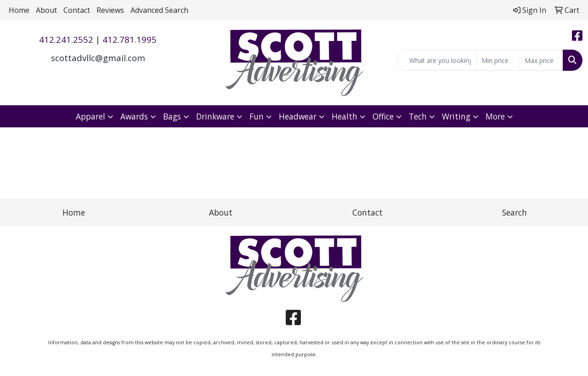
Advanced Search (159, 10)
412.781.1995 (130, 39)
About (46, 10)
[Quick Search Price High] (541, 60)
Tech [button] (418, 116)
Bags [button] (172, 116)
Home (19, 10)
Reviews (110, 10)
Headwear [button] (298, 116)
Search (514, 212)
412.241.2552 (66, 39)
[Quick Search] (437, 60)
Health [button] (345, 116)
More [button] (495, 116)
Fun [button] (257, 116)
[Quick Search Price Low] (498, 60)
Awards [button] (134, 116)
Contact (77, 10)
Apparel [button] (90, 116)
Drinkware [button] (215, 116)
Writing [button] (456, 116)
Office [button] (383, 116)
